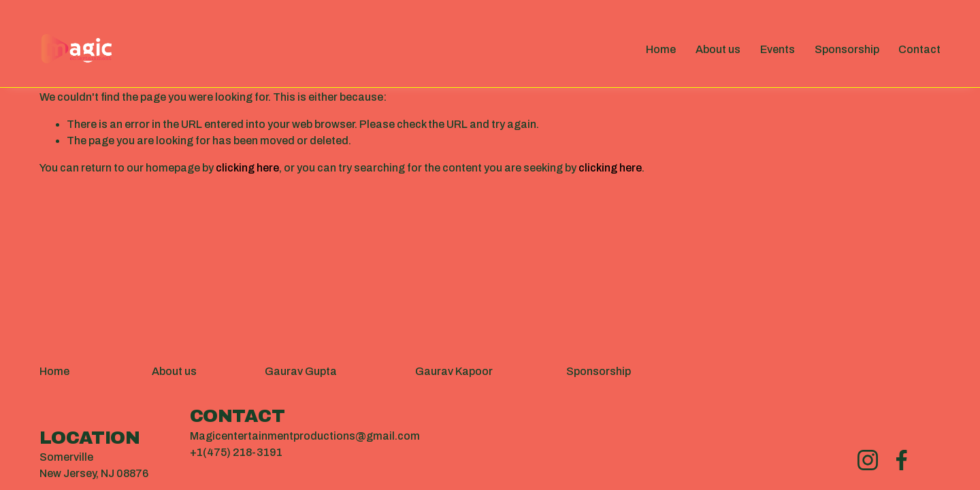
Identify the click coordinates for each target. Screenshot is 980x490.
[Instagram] (868, 460)
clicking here (247, 168)
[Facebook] (902, 460)
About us (718, 49)
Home (661, 49)
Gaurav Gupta (301, 371)
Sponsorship (847, 49)
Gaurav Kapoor (454, 371)
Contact (919, 49)
